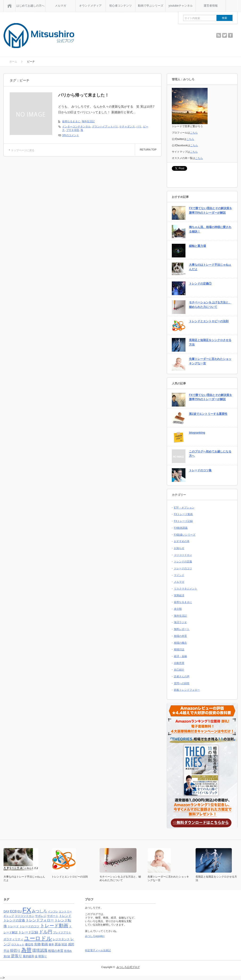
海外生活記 (88, 121)
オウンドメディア (90, 6)
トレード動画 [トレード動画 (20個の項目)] (54, 926)
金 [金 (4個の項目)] (36, 956)
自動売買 (179, 663)
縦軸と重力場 (197, 246)
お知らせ (179, 548)
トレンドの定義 (183, 561)
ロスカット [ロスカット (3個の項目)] (18, 944)
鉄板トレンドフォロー (187, 690)
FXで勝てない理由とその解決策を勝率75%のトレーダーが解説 (211, 210)
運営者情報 (211, 6)
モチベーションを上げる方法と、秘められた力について (210, 305)
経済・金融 (180, 656)
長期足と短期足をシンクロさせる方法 (210, 342)
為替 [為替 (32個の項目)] (26, 950)
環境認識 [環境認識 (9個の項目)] (40, 950)
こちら (194, 133)
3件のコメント (71, 135)
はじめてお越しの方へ (30, 6)
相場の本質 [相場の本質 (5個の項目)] (56, 951)
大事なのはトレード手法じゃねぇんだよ (210, 267)
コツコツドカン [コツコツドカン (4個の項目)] (24, 916)
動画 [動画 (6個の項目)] (45, 944)
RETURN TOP (148, 150)
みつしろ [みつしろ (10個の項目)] (39, 911)
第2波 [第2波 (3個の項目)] (7, 956)
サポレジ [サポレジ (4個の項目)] (41, 916)
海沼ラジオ (180, 622)
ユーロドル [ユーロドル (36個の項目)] (38, 938)
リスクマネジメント (186, 589)
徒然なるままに (71, 121)
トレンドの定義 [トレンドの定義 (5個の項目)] (14, 920)
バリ (139, 126)
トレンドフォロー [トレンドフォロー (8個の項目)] (40, 920)
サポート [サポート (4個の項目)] (53, 916)
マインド (179, 575)
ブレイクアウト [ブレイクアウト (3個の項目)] (62, 932)
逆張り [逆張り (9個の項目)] (16, 956)
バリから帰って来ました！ (84, 95)
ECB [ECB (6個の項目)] (13, 911)
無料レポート (182, 629)
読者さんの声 (182, 676)
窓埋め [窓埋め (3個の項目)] (68, 951)
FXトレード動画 (183, 514)
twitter (225, 35)
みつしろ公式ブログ (128, 967)
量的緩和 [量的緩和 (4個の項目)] (28, 956)
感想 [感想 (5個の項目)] (71, 944)
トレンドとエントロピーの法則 (209, 321)
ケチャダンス (127, 126)
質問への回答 (182, 683)
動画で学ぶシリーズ (151, 6)
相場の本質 (180, 636)
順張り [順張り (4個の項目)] (43, 956)
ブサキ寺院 (73, 130)
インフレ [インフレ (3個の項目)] (53, 911)
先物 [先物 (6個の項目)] (37, 944)
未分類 (178, 609)
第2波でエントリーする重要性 (208, 414)
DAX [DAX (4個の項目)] (6, 911)
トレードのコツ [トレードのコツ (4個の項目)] (29, 926)
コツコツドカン (183, 555)
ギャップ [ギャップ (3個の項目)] (9, 916)
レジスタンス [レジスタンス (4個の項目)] (61, 939)
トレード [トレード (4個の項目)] (13, 926)
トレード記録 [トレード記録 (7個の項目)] (28, 932)
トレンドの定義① (200, 284)
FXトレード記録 (183, 521)
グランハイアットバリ (105, 126)
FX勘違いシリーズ (185, 535)
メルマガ (60, 6)
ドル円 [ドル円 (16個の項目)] (46, 932)
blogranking (197, 433)
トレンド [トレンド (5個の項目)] (65, 916)
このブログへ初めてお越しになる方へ (210, 454)
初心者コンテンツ (120, 6)
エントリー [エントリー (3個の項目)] (65, 911)
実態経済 (179, 595)
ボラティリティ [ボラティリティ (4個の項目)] (13, 939)
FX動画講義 (181, 528)
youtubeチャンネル (181, 6)
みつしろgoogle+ (95, 936)
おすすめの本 (182, 541)
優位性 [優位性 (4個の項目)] (29, 944)
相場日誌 (179, 649)
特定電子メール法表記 (98, 950)
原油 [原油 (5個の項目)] (58, 944)
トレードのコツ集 (200, 470)
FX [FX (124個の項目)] (27, 910)
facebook (230, 35)
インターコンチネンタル (76, 126)
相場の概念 (180, 643)
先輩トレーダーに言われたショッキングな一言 (210, 361)
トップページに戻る (23, 150)
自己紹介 (179, 670)
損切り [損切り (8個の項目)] (15, 950)
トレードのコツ (183, 568)
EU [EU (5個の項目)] (20, 911)
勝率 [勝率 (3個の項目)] (51, 944)
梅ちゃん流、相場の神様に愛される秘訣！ (210, 229)
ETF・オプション (184, 508)
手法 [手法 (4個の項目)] (6, 951)
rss (219, 35)
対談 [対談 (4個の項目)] (64, 944)
